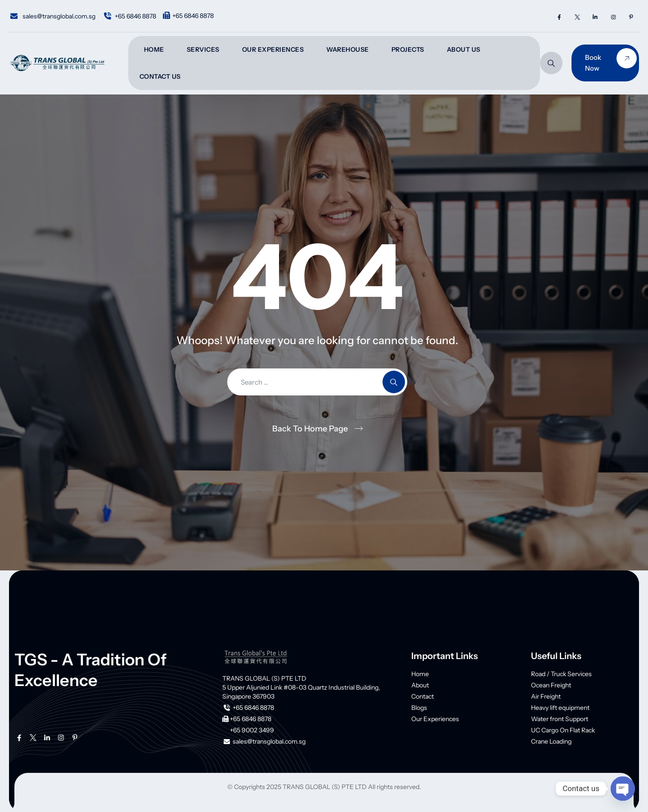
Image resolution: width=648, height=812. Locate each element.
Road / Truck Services (561, 674)
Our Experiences (273, 49)
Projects (408, 49)
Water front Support (560, 719)
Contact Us (160, 76)
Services (203, 49)
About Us (464, 49)
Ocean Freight (551, 685)
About (420, 685)
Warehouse (348, 49)
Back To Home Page (310, 429)
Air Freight (546, 696)
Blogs (419, 708)
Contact (423, 696)
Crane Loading (551, 741)
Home (154, 49)
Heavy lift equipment (560, 708)
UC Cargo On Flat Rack (563, 730)
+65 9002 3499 (252, 730)
